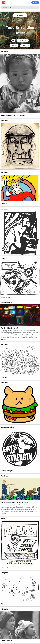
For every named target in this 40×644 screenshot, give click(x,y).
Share (3, 518)
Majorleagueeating (7, 427)
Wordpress (5, 476)
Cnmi (3, 258)
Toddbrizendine (6, 302)
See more (4, 339)
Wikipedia (4, 52)
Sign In (35, 2)
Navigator (4, 121)
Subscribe (20, 15)
